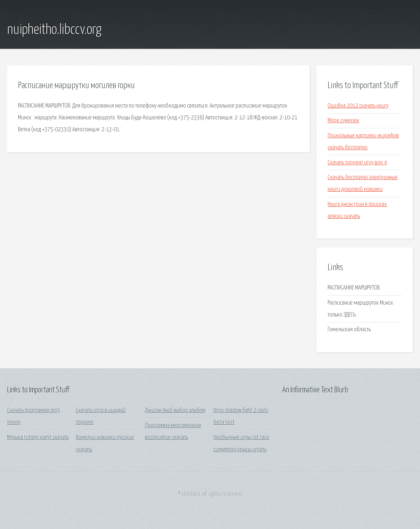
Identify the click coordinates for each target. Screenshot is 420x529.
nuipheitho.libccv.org (54, 30)
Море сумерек (343, 121)
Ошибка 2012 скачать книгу (358, 106)
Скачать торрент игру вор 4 (357, 163)
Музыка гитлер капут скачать (38, 437)
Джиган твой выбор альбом (175, 411)
